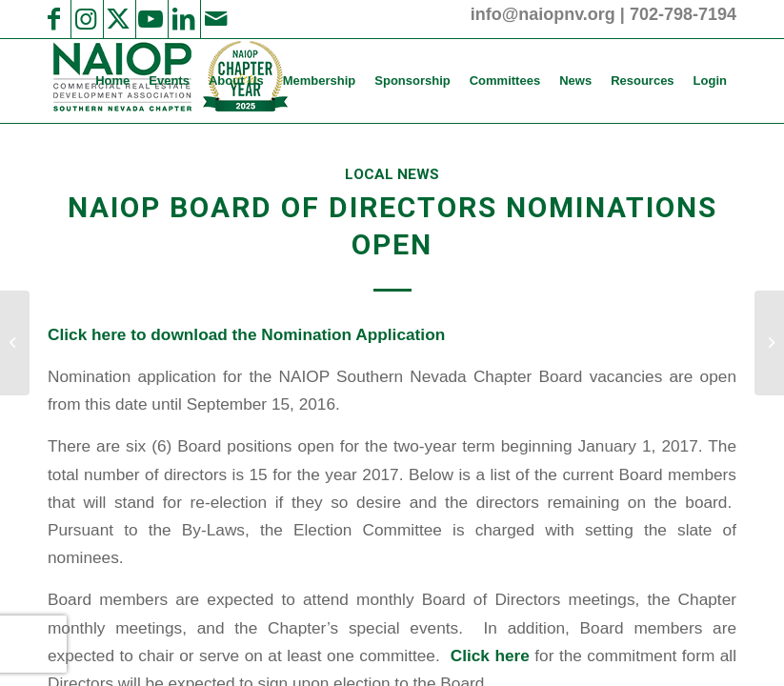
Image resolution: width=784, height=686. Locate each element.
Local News (392, 174)
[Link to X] (118, 19)
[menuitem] (112, 81)
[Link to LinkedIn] (183, 19)
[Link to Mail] (215, 19)
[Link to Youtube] (151, 19)
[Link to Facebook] (53, 19)
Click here (490, 656)
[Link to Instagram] (86, 19)
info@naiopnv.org (543, 14)
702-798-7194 (683, 14)
